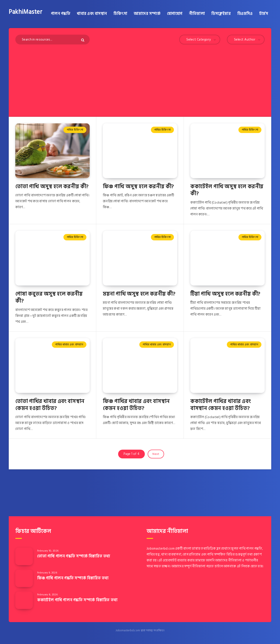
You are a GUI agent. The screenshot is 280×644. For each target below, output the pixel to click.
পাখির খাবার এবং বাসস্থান (69, 344)
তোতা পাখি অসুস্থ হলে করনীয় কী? (52, 187)
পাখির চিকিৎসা (75, 130)
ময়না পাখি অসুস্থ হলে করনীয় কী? (139, 294)
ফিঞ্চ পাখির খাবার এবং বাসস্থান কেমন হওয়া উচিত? (136, 405)
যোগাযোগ (175, 14)
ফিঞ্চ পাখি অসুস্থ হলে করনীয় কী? (138, 187)
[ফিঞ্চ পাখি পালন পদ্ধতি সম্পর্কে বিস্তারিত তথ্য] (24, 578)
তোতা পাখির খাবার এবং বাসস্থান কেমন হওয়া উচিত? (50, 405)
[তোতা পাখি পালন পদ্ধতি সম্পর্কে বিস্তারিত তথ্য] (24, 556)
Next (156, 454)
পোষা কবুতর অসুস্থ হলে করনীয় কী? (49, 297)
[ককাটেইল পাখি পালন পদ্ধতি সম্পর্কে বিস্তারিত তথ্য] (24, 600)
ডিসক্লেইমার (221, 14)
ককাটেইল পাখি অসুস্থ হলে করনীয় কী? (227, 190)
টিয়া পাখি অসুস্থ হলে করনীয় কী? (225, 294)
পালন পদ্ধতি (61, 14)
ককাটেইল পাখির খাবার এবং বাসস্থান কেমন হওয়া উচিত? (221, 405)
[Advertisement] (140, 77)
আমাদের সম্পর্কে (147, 14)
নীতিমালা (197, 14)
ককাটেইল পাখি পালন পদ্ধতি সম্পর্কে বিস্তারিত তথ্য (77, 600)
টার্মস (264, 14)
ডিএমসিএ (245, 14)
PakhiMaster (26, 12)
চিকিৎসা (120, 14)
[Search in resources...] (52, 40)
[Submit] (83, 40)
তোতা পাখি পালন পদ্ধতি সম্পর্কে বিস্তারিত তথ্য (74, 556)
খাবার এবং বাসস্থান (92, 14)
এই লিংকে (243, 566)
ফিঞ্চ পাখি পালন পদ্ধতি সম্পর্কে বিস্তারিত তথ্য (73, 578)
